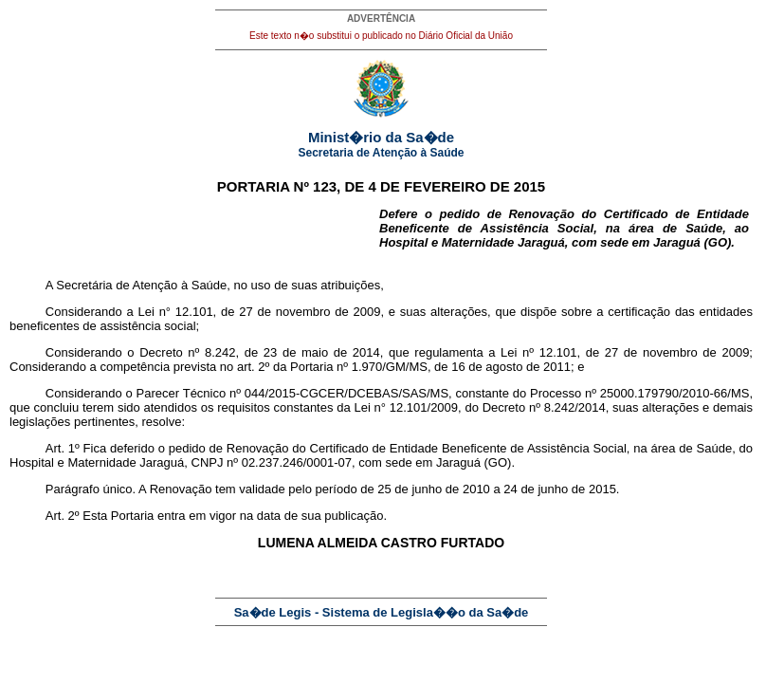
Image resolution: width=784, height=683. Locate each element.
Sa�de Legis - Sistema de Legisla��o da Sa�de (382, 612)
